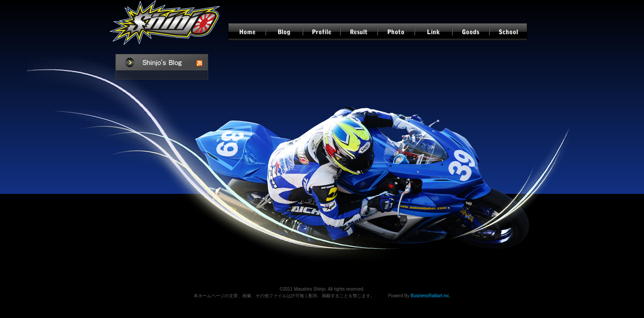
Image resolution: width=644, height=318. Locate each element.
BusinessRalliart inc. (431, 296)
